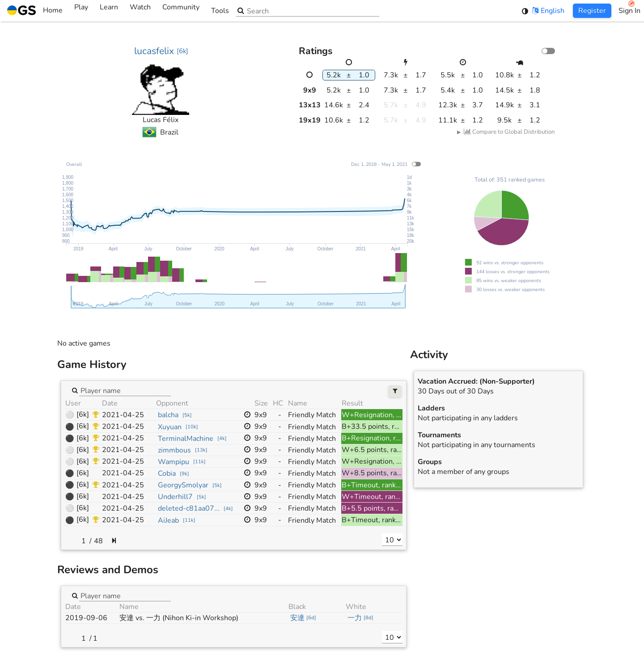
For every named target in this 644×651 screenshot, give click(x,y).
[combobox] (125, 390)
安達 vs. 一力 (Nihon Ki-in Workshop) (179, 618)
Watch (140, 11)
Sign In (629, 11)
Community (181, 11)
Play (81, 11)
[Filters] (395, 391)
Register (592, 11)
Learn (109, 11)
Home (35, 11)
